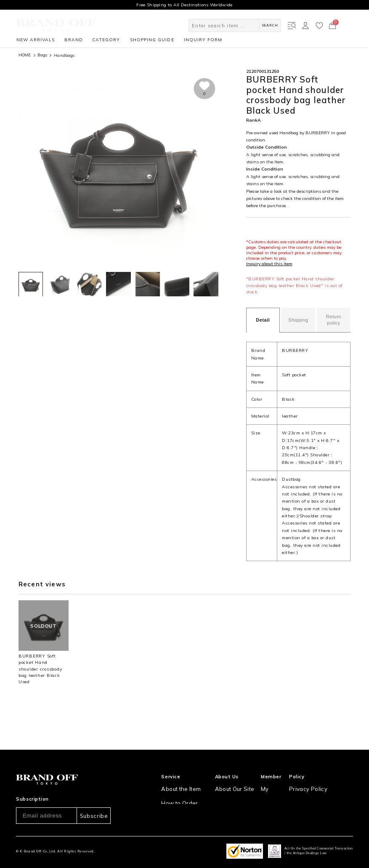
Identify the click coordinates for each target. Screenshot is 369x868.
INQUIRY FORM (203, 40)
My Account (276, 769)
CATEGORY (106, 40)
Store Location (232, 781)
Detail (263, 320)
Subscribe (94, 796)
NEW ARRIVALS (36, 40)
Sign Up (272, 781)
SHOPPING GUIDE (152, 40)
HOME (25, 55)
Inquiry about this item (269, 264)
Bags (42, 55)
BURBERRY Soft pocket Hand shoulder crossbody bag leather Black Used (40, 669)
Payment (170, 807)
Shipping (298, 320)
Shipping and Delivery (185, 794)
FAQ (166, 819)
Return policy (334, 320)
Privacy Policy (311, 769)
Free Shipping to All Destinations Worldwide (184, 5)
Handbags (64, 55)
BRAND (74, 40)
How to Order (175, 781)
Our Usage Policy (315, 781)
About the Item (177, 769)
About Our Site (233, 769)
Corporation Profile (236, 794)
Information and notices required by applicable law (325, 797)
